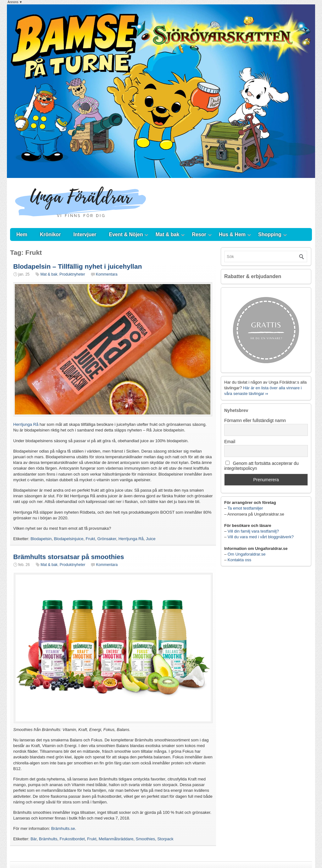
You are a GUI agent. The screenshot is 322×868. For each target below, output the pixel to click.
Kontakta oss (239, 560)
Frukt (91, 539)
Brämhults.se (63, 828)
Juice (151, 539)
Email (230, 442)
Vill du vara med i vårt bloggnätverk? (261, 537)
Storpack (165, 839)
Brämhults (48, 839)
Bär (34, 839)
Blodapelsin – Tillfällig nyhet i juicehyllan (78, 266)
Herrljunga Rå (26, 424)
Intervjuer (85, 234)
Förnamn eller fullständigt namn (255, 420)
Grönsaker (107, 539)
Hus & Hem (232, 234)
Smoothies (145, 839)
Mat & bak (168, 234)
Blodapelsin (41, 539)
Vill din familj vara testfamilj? (253, 531)
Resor (199, 234)
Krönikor (50, 234)
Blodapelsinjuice (69, 539)
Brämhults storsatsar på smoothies (69, 557)
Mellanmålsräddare (116, 839)
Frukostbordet (72, 839)
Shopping (270, 234)
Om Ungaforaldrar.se (247, 554)
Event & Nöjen (126, 234)
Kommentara (107, 274)
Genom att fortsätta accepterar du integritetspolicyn (261, 466)
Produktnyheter (72, 274)
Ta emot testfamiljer (245, 508)
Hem (22, 234)
